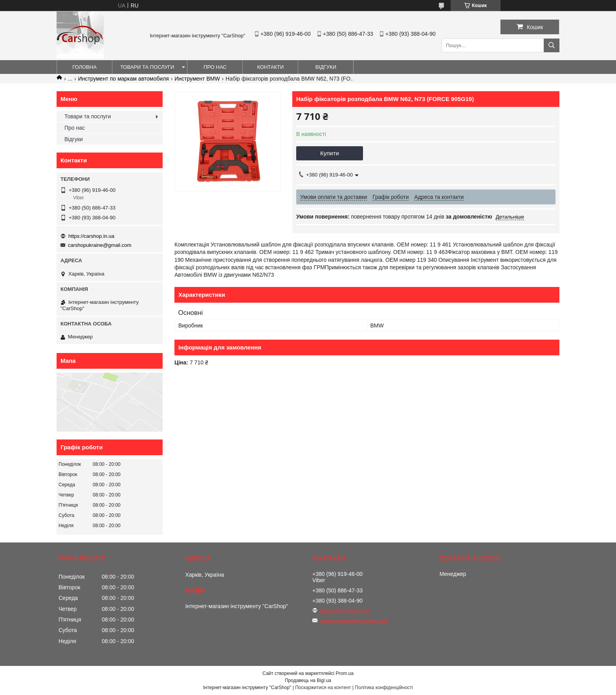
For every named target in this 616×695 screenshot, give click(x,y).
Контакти (270, 67)
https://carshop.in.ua (91, 236)
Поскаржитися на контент (323, 688)
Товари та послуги (147, 67)
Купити (330, 153)
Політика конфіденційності (384, 688)
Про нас (215, 67)
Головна (84, 67)
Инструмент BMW (197, 79)
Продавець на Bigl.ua (308, 680)
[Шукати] (552, 45)
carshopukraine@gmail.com (100, 245)
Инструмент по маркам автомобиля (124, 79)
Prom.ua (345, 673)
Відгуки (326, 67)
